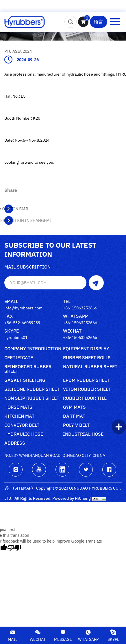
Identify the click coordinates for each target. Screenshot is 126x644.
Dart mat (74, 416)
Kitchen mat (19, 416)
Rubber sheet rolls (87, 358)
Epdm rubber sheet (86, 380)
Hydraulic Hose (24, 434)
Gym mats (74, 407)
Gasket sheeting (25, 380)
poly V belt (76, 425)
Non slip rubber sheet (32, 398)
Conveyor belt (22, 425)
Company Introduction (33, 349)
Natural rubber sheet (90, 367)
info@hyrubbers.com (23, 308)
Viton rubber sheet (87, 389)
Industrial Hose (83, 434)
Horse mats (18, 407)
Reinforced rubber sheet (28, 369)
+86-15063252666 (80, 308)
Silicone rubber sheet (32, 389)
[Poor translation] (14, 548)
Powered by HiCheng (72, 498)
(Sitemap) (19, 488)
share (11, 190)
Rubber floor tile (85, 398)
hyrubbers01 (16, 337)
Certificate (19, 358)
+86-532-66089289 (22, 323)
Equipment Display (86, 349)
